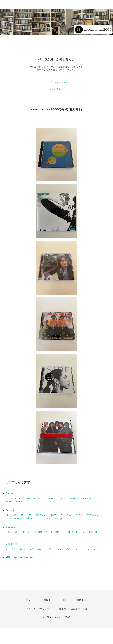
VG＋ (50, 549)
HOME (29, 600)
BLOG (63, 600)
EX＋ (23, 549)
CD (15, 515)
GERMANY (41, 532)
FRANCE (56, 532)
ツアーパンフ (43, 518)
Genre (9, 493)
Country (10, 527)
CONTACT (82, 600)
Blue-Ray (66, 515)
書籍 (30, 518)
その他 (58, 518)
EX (32, 549)
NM (14, 549)
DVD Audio (93, 515)
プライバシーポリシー (38, 609)
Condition (12, 544)
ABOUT (46, 600)
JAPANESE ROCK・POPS (63, 498)
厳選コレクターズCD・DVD (21, 558)
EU (83, 532)
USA (8, 532)
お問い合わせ (56, 89)
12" (30, 515)
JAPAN (27, 532)
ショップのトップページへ (56, 83)
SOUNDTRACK (14, 502)
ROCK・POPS (14, 498)
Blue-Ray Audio (14, 518)
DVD (54, 515)
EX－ (40, 549)
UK (17, 532)
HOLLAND (71, 532)
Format (10, 510)
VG (59, 549)
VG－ (69, 549)
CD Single (41, 515)
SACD (79, 515)
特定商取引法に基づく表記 (73, 609)
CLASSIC (87, 498)
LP (7, 515)
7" (22, 515)
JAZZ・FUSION (35, 498)
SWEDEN (94, 532)
